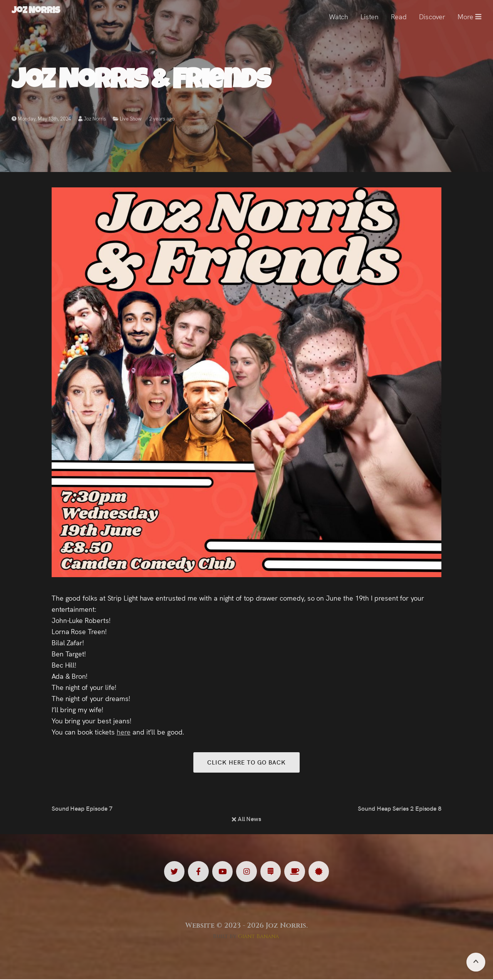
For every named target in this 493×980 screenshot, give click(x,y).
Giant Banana (259, 937)
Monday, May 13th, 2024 (41, 120)
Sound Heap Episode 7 (82, 809)
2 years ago (162, 120)
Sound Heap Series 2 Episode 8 (400, 809)
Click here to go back (246, 762)
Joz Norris (92, 120)
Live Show (131, 120)
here (124, 732)
